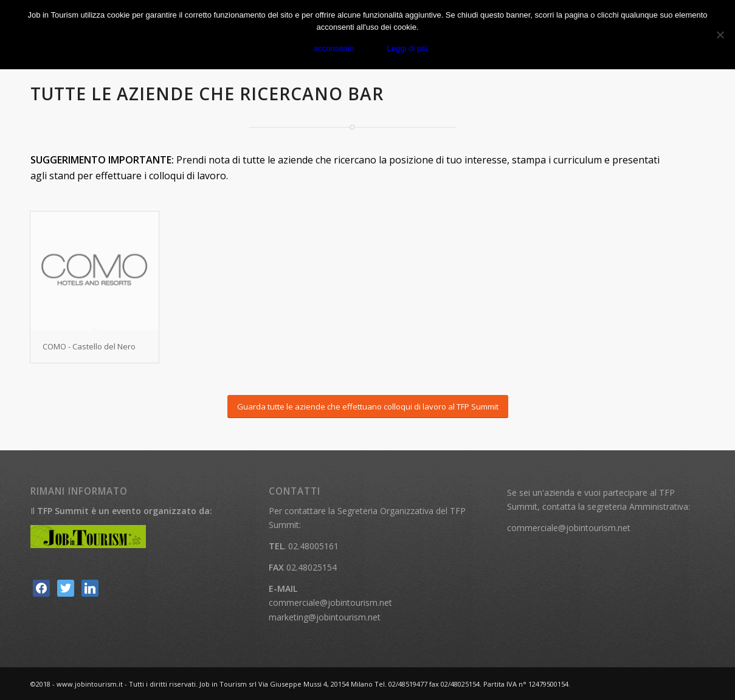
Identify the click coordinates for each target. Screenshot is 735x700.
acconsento (334, 48)
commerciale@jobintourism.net (330, 602)
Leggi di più (408, 48)
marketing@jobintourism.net (325, 617)
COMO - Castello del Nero (89, 346)
